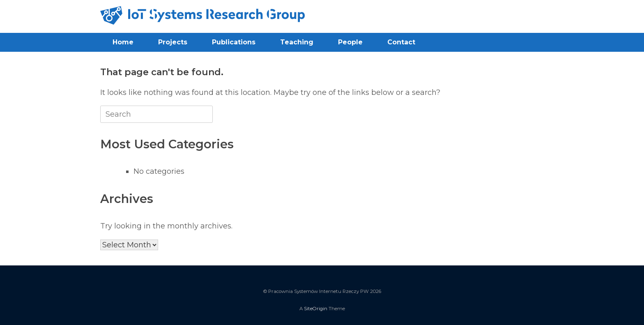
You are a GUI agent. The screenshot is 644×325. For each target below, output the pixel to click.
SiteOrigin (316, 309)
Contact (401, 42)
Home (123, 42)
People (350, 42)
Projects (173, 42)
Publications (234, 42)
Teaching (297, 42)
